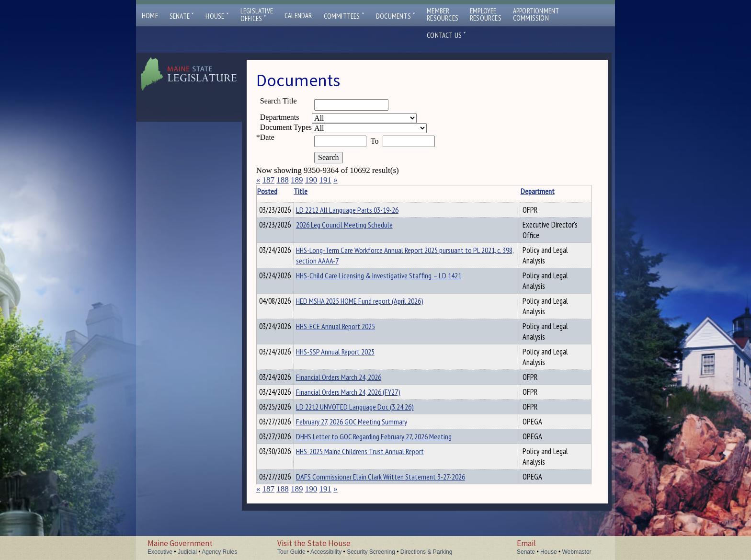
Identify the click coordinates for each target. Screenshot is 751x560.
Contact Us (446, 35)
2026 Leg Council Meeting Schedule (359, 226)
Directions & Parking (427, 552)
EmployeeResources (486, 14)
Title (315, 191)
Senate (182, 16)
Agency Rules (219, 552)
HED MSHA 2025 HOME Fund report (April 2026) (375, 302)
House (217, 16)
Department (513, 191)
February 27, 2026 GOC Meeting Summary (366, 427)
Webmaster (576, 552)
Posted (282, 191)
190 (311, 180)
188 (283, 180)
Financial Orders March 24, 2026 (353, 378)
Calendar (298, 16)
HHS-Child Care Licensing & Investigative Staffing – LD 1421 (393, 277)
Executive (160, 552)
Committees (344, 16)
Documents (396, 16)
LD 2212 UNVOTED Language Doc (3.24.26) (370, 411)
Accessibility (326, 552)
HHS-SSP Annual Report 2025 (350, 353)
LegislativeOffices (257, 15)
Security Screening (371, 552)
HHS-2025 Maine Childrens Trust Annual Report (375, 460)
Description (575, 191)
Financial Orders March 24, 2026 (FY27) (363, 395)
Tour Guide (291, 552)
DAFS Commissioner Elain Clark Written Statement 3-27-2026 (395, 485)
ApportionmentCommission (536, 14)
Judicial (187, 552)
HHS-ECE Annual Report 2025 (350, 328)
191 (325, 180)
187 (268, 180)
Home (150, 16)
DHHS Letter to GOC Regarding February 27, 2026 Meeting (389, 444)
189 (297, 180)
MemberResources (443, 14)
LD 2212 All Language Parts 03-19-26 (362, 210)
